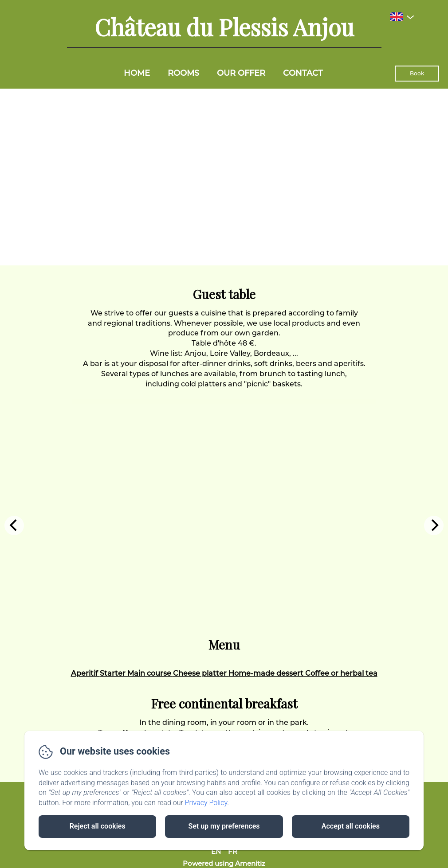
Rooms (183, 73)
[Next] (434, 525)
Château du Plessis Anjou (224, 27)
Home (137, 73)
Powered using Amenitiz (224, 863)
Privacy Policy (206, 803)
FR (233, 851)
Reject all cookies (98, 826)
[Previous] (14, 525)
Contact (303, 73)
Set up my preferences (224, 826)
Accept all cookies (351, 826)
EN (216, 851)
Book (417, 73)
